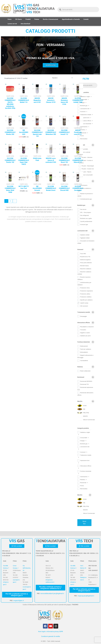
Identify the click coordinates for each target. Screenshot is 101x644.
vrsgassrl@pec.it (19, 601)
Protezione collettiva (86, 297)
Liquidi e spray (84, 303)
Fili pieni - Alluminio (87, 157)
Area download (25, 24)
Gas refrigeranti (84, 215)
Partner (37, 19)
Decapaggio (83, 316)
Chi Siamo (19, 19)
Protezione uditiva (85, 294)
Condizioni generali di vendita (51, 636)
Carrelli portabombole (86, 221)
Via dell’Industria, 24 (27, 568)
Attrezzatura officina (86, 121)
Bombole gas (84, 106)
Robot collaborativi (85, 371)
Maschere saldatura (86, 269)
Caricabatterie (84, 361)
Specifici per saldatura (86, 300)
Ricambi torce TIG (85, 257)
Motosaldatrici (84, 352)
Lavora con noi (12, 24)
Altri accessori (84, 306)
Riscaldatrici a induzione (87, 327)
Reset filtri (84, 523)
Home (10, 19)
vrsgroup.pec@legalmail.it (86, 596)
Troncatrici (83, 330)
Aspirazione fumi (85, 118)
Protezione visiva (85, 288)
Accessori (83, 112)
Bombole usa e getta (86, 218)
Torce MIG (83, 254)
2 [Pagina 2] (10, 201)
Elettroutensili (84, 346)
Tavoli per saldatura (86, 349)
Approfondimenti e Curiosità (71, 19)
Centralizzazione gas (86, 199)
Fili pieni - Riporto (86, 172)
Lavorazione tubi (85, 109)
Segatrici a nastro (85, 333)
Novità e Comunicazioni (50, 19)
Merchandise (84, 139)
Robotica (86, 367)
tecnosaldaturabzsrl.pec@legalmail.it (52, 594)
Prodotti (28, 19)
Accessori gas (84, 225)
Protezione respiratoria (86, 291)
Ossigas (86, 181)
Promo (82, 486)
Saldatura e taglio (85, 97)
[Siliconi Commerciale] (86, 420)
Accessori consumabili (86, 175)
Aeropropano (84, 185)
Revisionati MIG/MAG (86, 381)
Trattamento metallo (86, 115)
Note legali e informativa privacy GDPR (51, 632)
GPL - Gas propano (86, 212)
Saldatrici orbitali (85, 235)
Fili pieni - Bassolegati (88, 166)
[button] (3, 55)
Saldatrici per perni (85, 336)
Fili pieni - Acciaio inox (88, 169)
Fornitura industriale (86, 124)
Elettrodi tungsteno (85, 260)
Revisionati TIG (84, 384)
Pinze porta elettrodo (86, 263)
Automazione (84, 127)
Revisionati (86, 378)
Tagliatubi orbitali (85, 238)
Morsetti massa (84, 266)
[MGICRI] (82, 416)
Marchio (86, 402)
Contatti (86, 19)
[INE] (81, 409)
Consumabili (86, 145)
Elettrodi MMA (84, 149)
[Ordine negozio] (62, 78)
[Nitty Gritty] (83, 413)
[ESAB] (82, 406)
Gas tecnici (83, 209)
